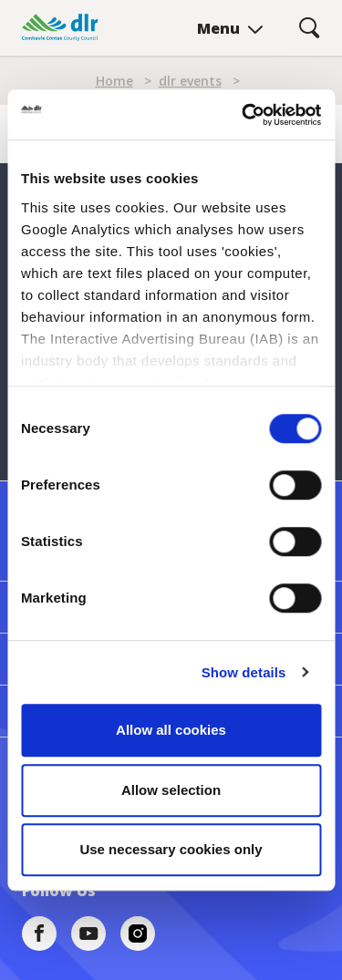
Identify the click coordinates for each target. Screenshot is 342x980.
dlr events (190, 81)
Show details (244, 672)
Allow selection (171, 790)
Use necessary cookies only (171, 849)
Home (114, 81)
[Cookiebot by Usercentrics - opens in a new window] (244, 115)
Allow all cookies (171, 730)
